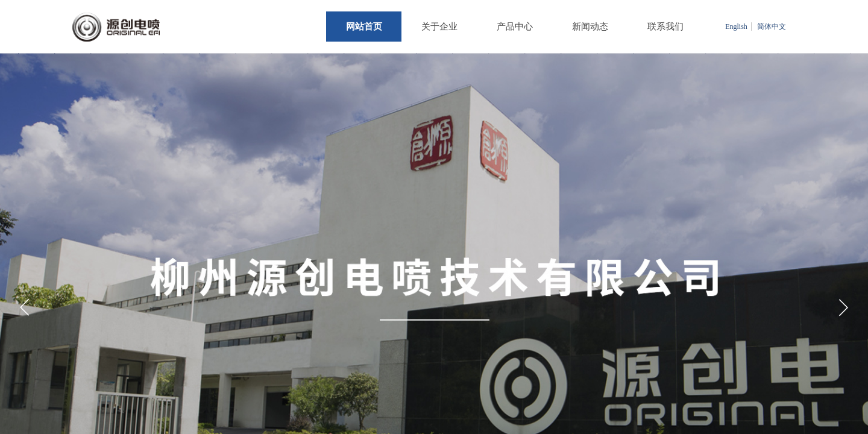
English (736, 27)
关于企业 (439, 27)
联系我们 (665, 27)
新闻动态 (590, 27)
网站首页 (364, 27)
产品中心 (515, 27)
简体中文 (772, 27)
